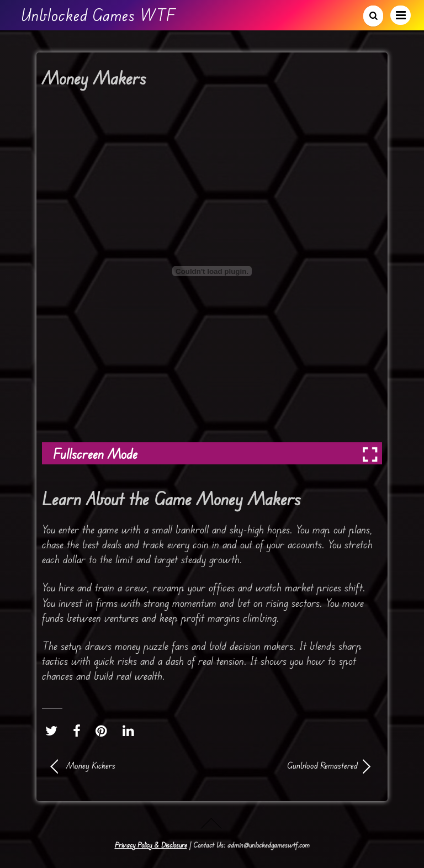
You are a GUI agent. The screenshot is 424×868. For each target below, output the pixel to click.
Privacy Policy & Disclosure (151, 845)
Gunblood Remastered (289, 765)
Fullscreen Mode (95, 454)
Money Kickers (91, 765)
